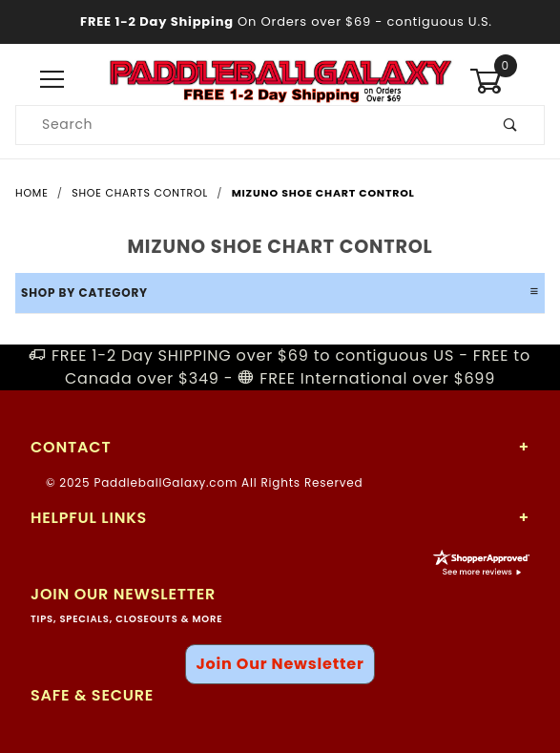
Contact (71, 447)
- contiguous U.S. (280, 21)
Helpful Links (89, 518)
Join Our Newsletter (280, 664)
